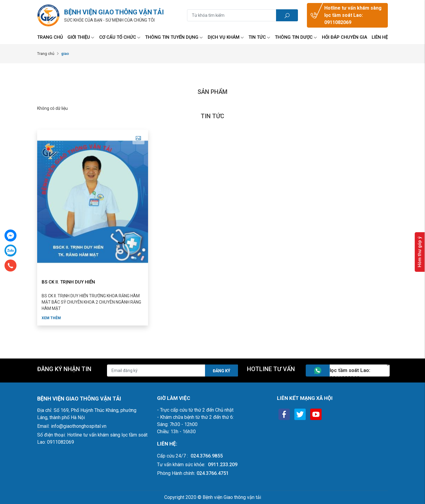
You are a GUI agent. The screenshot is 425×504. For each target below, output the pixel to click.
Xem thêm (51, 318)
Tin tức (259, 37)
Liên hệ (380, 37)
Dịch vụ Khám (226, 37)
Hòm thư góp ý (420, 252)
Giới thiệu (81, 37)
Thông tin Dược (296, 37)
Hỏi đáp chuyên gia (345, 37)
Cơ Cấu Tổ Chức (120, 37)
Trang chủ (50, 37)
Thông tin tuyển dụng (174, 37)
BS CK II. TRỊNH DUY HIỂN (68, 282)
